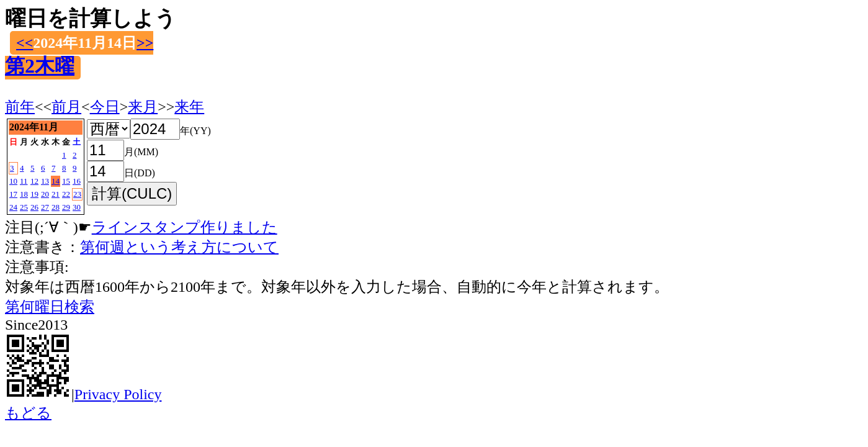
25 (24, 207)
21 (56, 194)
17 (13, 194)
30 (77, 207)
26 (34, 207)
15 (66, 181)
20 (45, 194)
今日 (105, 107)
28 (56, 207)
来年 (189, 107)
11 (24, 181)
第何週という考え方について (179, 247)
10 (13, 181)
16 (77, 181)
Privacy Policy (118, 394)
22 (66, 194)
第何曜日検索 (50, 307)
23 (77, 194)
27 (45, 207)
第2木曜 (40, 66)
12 (34, 181)
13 (45, 181)
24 (13, 207)
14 (56, 181)
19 (34, 194)
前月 (66, 107)
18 (24, 194)
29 (66, 207)
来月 (143, 107)
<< (25, 43)
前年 (20, 107)
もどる (28, 413)
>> (145, 43)
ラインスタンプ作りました (185, 227)
